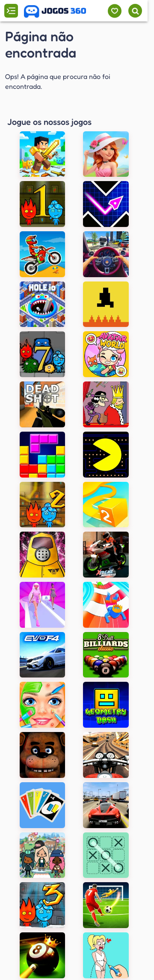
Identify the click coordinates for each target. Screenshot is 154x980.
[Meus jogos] (114, 11)
